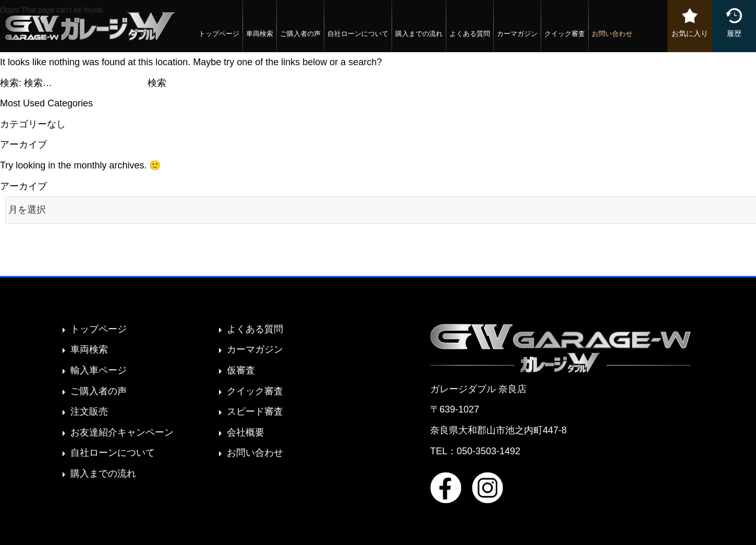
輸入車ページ (99, 370)
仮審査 (241, 370)
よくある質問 (470, 34)
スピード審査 (255, 411)
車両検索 (260, 34)
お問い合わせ (612, 34)
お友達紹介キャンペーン (122, 432)
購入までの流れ (419, 34)
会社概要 (246, 432)
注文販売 (89, 411)
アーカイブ (23, 186)
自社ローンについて (358, 34)
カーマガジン (517, 34)
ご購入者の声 (300, 34)
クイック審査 (565, 34)
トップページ (219, 34)
